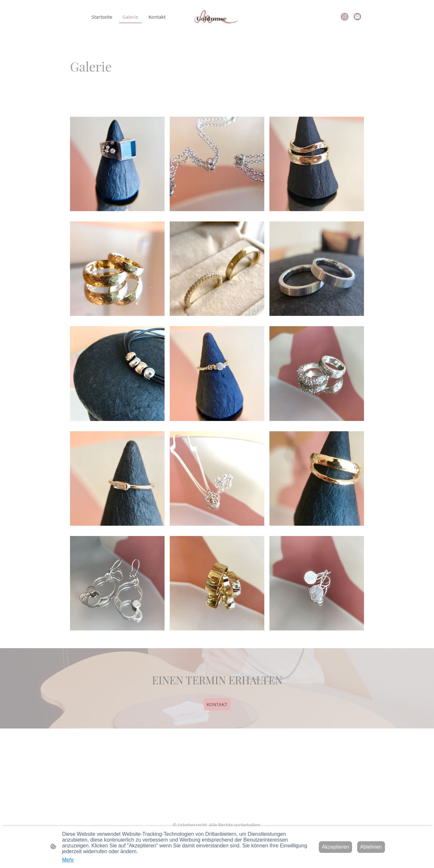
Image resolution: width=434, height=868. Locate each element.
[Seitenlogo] (217, 17)
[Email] (358, 17)
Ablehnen (371, 847)
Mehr (68, 860)
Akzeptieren (335, 847)
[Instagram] (345, 17)
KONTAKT (217, 704)
